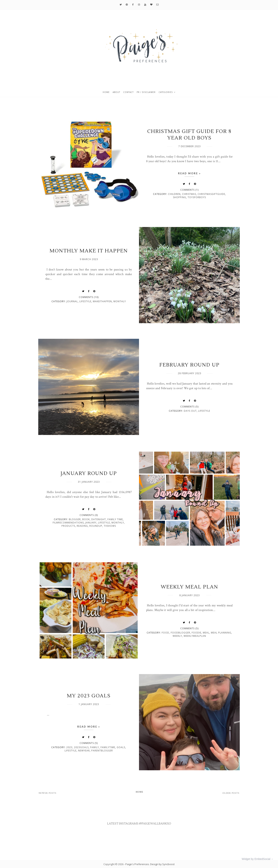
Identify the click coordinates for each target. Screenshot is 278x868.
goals (121, 747)
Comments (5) (189, 407)
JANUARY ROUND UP (89, 473)
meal (206, 633)
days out (190, 411)
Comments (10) (89, 297)
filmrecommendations (68, 523)
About (116, 92)
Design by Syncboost (162, 864)
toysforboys (197, 197)
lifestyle (85, 301)
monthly (120, 301)
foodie (196, 633)
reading (82, 526)
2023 (69, 747)
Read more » (189, 173)
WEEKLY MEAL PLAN (189, 587)
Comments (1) (189, 190)
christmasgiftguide (211, 194)
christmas (189, 194)
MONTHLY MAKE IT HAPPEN (89, 251)
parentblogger (102, 751)
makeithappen (102, 301)
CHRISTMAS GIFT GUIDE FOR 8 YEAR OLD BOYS (189, 135)
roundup (96, 526)
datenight (99, 519)
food (165, 633)
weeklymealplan (195, 636)
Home (106, 92)
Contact (128, 92)
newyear (84, 751)
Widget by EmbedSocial (256, 859)
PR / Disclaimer (146, 92)
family (95, 747)
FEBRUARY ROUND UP (189, 365)
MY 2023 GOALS (89, 696)
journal (72, 301)
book (86, 519)
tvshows (110, 526)
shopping (180, 197)
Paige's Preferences (137, 864)
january (91, 523)
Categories (166, 92)
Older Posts (231, 793)
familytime (108, 747)
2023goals (81, 747)
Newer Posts (47, 793)
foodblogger (180, 633)
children (174, 194)
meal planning (221, 633)
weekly (177, 636)
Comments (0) (89, 515)
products (68, 526)
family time (115, 519)
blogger (75, 519)
